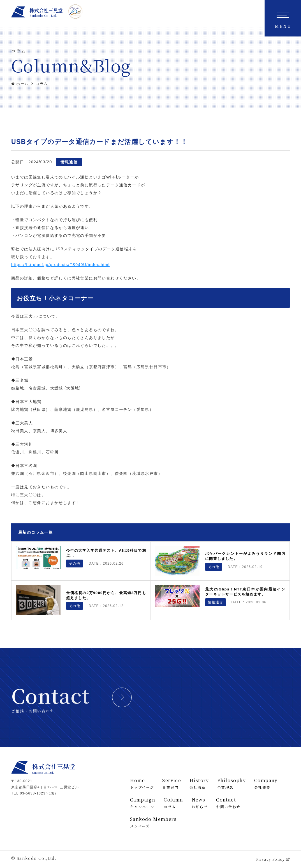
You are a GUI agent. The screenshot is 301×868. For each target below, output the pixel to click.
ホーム (20, 84)
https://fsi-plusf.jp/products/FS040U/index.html (60, 265)
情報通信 (69, 162)
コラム (42, 84)
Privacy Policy (273, 859)
